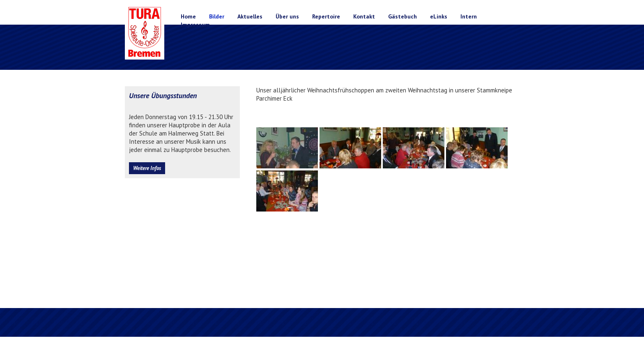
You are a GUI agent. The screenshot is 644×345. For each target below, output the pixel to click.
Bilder (217, 16)
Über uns (287, 16)
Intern (469, 16)
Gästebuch (402, 16)
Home (188, 16)
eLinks (439, 16)
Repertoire (326, 16)
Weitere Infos (147, 168)
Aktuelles (250, 16)
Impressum (195, 25)
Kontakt (364, 16)
